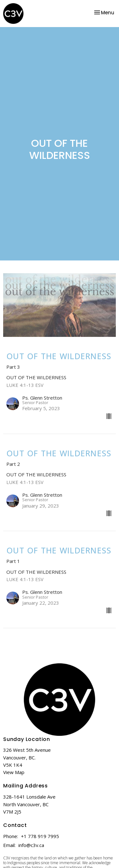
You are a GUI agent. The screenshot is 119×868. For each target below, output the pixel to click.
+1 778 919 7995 (40, 836)
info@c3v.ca (31, 845)
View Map (14, 772)
